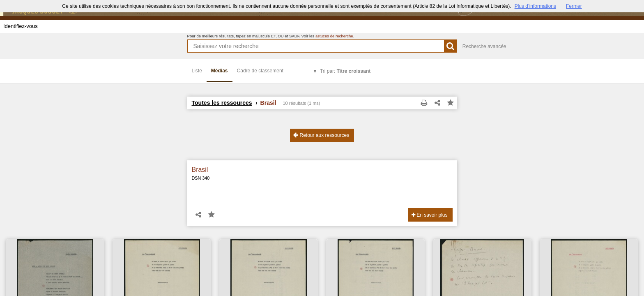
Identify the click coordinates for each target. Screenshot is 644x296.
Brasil (200, 170)
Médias (220, 71)
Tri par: (345, 71)
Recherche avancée (484, 46)
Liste (197, 71)
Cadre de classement (260, 71)
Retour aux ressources (321, 135)
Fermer (574, 6)
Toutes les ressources (222, 103)
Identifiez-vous (21, 26)
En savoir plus (430, 215)
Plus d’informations (535, 6)
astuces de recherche (334, 36)
